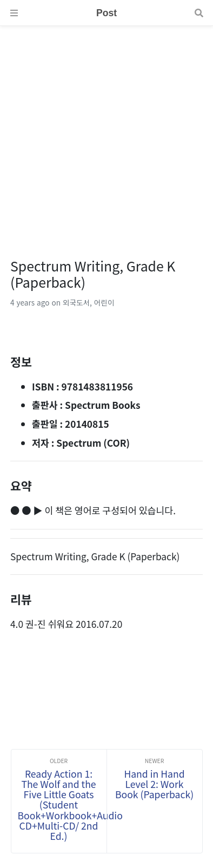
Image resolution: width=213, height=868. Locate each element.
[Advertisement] (106, 132)
